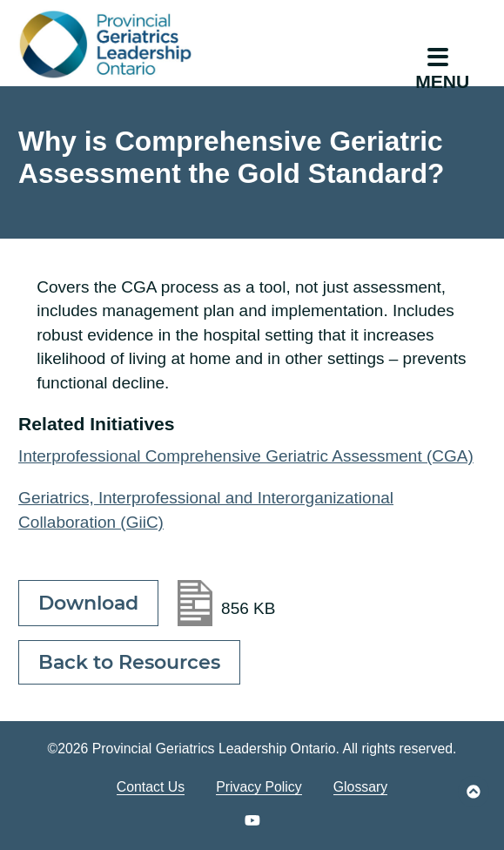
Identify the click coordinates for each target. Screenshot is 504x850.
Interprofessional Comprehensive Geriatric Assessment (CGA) (246, 456)
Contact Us (151, 787)
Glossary (360, 787)
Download (88, 603)
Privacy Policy (259, 787)
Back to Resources (129, 662)
